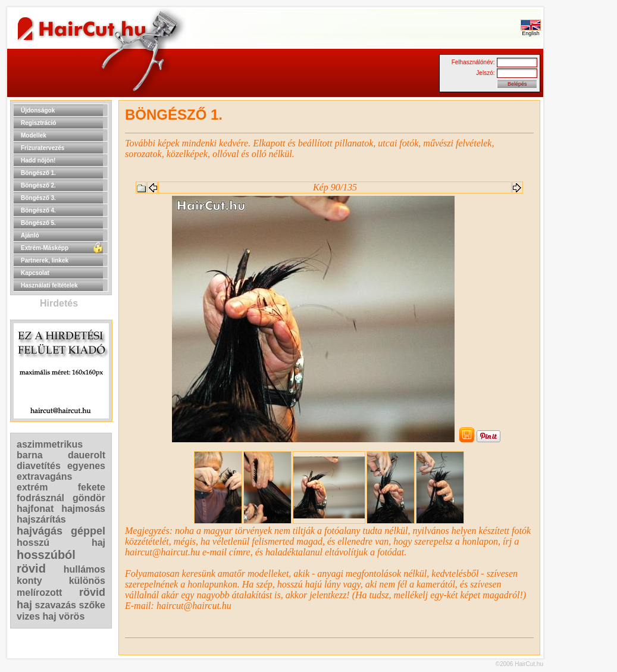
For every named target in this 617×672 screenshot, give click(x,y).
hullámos (84, 569)
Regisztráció (38, 123)
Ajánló (30, 235)
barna (30, 455)
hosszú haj (61, 543)
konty (29, 581)
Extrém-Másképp (45, 248)
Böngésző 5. (38, 223)
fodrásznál (40, 498)
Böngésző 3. (38, 198)
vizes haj (37, 616)
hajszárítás (41, 519)
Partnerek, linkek (45, 260)
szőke (92, 605)
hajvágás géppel (61, 531)
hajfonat (35, 509)
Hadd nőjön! (38, 160)
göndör (89, 498)
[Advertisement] (581, 279)
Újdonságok (38, 110)
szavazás (56, 605)
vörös (72, 616)
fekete (92, 487)
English (531, 31)
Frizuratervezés (43, 148)
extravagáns (44, 476)
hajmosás (83, 509)
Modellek (34, 135)
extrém (32, 487)
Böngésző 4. (38, 210)
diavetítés (39, 466)
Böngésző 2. (38, 185)
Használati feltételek (49, 285)
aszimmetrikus (50, 444)
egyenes (86, 466)
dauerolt (87, 455)
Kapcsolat (35, 273)
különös (87, 581)
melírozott (39, 593)
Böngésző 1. (38, 173)
